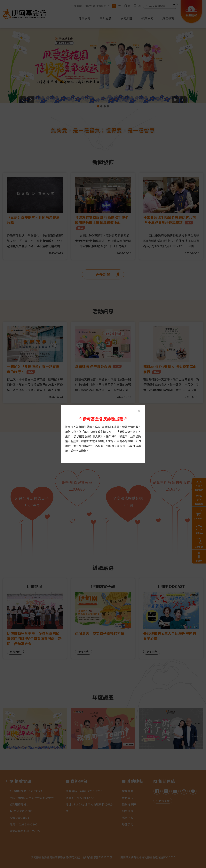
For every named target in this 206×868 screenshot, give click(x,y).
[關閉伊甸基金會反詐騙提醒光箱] (139, 411)
